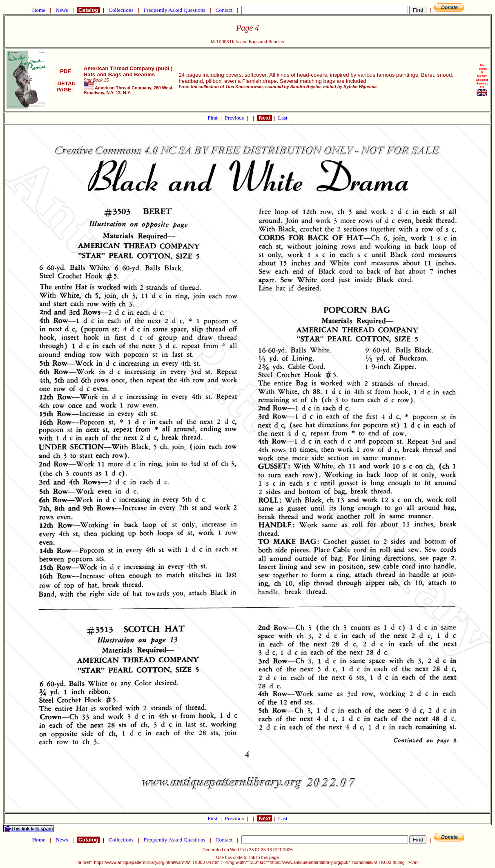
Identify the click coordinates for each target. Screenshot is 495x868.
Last (283, 118)
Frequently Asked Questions (174, 10)
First (213, 118)
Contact (224, 10)
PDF (65, 71)
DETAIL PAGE (66, 87)
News (62, 10)
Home (39, 10)
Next (265, 118)
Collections (121, 10)
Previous (235, 118)
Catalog (88, 10)
